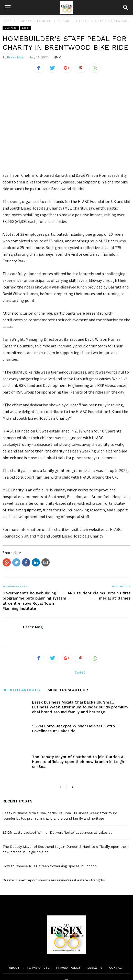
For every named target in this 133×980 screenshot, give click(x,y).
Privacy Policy (68, 954)
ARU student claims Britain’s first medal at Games (99, 596)
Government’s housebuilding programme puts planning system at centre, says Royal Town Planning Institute (34, 601)
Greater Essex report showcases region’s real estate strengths (54, 867)
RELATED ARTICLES (21, 690)
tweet (80, 672)
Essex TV (95, 954)
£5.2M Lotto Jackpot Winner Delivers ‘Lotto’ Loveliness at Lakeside (74, 729)
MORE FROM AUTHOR (68, 690)
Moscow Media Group (75, 973)
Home (7, 21)
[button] (126, 7)
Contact (117, 954)
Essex (26, 28)
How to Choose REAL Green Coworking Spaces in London (50, 853)
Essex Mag (15, 57)
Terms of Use (38, 954)
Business (11, 28)
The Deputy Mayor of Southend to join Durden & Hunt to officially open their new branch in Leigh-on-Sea (79, 755)
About (14, 954)
